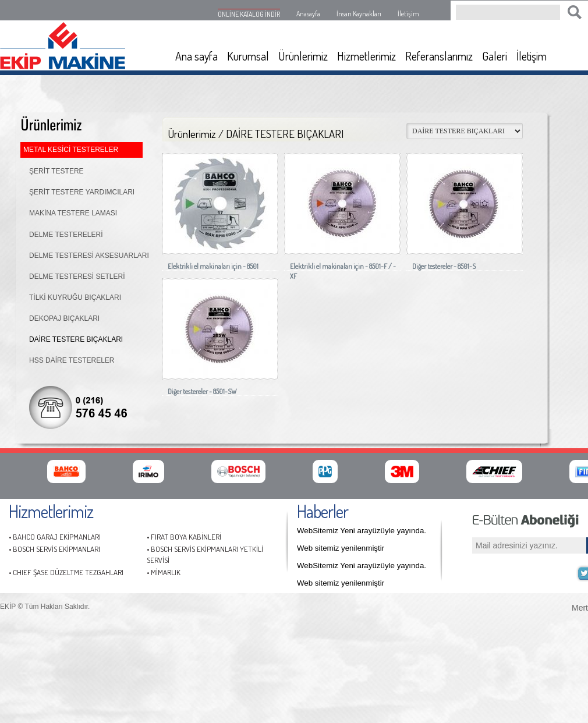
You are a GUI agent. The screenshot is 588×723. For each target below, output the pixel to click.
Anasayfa (308, 14)
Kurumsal (248, 56)
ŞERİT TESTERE (56, 171)
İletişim (408, 14)
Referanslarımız (439, 56)
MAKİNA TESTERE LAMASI (73, 213)
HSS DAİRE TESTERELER (72, 360)
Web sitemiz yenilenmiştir (341, 548)
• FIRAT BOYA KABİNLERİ (184, 537)
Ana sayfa (196, 56)
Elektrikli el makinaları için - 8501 (213, 266)
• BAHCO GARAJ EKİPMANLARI (55, 537)
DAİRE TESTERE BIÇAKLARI (76, 339)
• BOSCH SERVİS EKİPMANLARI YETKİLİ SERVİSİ (205, 554)
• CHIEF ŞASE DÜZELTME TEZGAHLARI (66, 572)
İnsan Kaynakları (359, 14)
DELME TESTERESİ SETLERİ (77, 277)
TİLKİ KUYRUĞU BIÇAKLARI (75, 297)
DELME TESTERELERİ (66, 235)
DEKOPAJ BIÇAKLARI (64, 318)
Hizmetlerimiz (366, 56)
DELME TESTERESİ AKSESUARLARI (89, 256)
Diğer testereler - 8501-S (444, 266)
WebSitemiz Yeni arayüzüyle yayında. (362, 531)
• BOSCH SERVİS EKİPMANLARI (54, 549)
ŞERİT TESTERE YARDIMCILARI (82, 192)
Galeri (495, 56)
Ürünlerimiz (303, 56)
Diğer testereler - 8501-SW (202, 391)
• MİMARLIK (164, 572)
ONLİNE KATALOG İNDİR (249, 14)
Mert (580, 607)
